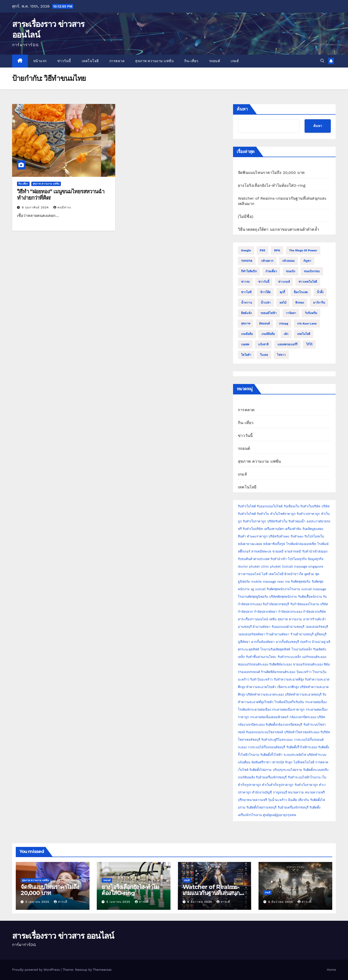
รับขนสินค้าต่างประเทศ (254, 559)
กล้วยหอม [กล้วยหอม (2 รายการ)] (288, 261)
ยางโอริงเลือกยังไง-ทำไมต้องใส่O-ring (272, 185)
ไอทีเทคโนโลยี (304, 762)
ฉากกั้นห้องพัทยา (263, 642)
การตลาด (117, 61)
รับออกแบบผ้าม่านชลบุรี (288, 627)
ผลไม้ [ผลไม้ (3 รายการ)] (283, 303)
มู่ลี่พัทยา (244, 642)
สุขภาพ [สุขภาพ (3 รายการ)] (246, 324)
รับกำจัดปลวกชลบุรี (276, 604)
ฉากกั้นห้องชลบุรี (287, 642)
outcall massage (314, 589)
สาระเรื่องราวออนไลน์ (253, 619)
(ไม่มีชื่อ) (246, 217)
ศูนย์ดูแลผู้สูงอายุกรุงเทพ (279, 815)
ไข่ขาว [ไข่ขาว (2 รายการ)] (281, 355)
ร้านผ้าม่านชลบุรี (302, 634)
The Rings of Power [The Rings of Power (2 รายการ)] (303, 250)
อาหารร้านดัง (312, 619)
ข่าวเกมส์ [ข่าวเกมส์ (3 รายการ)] (284, 282)
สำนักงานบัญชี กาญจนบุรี (269, 792)
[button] (322, 61)
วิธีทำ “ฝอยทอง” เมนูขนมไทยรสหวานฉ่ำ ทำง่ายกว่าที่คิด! (61, 195)
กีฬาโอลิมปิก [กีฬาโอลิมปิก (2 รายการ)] (249, 271)
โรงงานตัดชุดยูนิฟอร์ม (253, 597)
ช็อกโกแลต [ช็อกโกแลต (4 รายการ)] (301, 292)
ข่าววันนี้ (64, 61)
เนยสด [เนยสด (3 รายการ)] (245, 344)
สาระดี (61, 902)
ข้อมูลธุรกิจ (316, 559)
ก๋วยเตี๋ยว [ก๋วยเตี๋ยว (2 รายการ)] (271, 271)
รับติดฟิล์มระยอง (280, 664)
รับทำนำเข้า (279, 559)
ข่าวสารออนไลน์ (249, 574)
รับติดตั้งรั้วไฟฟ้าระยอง (302, 747)
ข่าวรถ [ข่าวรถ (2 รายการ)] (245, 282)
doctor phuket (249, 567)
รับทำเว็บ (263, 514)
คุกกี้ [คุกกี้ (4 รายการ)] (282, 292)
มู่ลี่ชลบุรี (320, 634)
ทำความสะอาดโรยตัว (261, 687)
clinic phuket (271, 567)
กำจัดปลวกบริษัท (314, 612)
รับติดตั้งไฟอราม (260, 770)
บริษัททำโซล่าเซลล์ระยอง (302, 732)
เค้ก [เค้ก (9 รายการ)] (286, 334)
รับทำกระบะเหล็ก (289, 657)
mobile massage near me (270, 582)
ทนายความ (296, 792)
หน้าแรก (40, 61)
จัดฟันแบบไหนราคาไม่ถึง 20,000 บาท (271, 173)
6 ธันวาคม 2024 (200, 902)
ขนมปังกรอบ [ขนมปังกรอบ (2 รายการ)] (312, 271)
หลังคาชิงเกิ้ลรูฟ (274, 544)
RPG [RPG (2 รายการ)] (277, 250)
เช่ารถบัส (278, 762)
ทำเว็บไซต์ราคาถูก (283, 514)
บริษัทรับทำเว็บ (277, 521)
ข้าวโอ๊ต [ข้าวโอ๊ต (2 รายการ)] (265, 292)
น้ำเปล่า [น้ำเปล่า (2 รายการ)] (266, 303)
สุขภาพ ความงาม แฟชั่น (154, 61)
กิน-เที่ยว (191, 61)
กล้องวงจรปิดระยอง (303, 717)
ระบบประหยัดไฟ (295, 755)
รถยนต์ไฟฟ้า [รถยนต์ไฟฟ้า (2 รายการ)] (269, 313)
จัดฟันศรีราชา (261, 762)
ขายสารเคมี (293, 551)
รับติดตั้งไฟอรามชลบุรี (262, 807)
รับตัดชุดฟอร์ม (301, 582)
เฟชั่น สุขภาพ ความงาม (285, 619)
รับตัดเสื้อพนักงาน (310, 597)
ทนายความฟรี (315, 792)
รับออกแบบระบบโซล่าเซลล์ (264, 732)
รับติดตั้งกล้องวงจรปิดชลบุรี (284, 725)
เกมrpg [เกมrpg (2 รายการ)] (283, 324)
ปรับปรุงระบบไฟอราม (287, 770)
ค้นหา (242, 109)
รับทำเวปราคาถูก (308, 514)
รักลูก (289, 762)
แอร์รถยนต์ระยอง (314, 657)
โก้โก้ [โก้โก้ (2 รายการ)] (309, 344)
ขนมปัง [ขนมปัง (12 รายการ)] (291, 271)
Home (331, 970)
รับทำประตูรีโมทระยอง (277, 740)
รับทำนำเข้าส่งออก (315, 551)
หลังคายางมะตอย (250, 544)
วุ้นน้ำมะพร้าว (278, 800)
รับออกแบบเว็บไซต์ (270, 506)
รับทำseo (297, 536)
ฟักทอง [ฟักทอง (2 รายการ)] (300, 303)
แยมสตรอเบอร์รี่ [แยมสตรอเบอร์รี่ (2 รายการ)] (287, 344)
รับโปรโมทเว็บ (314, 536)
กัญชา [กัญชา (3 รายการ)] (307, 261)
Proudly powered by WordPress (36, 970)
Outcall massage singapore (303, 567)
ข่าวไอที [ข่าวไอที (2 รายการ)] (246, 292)
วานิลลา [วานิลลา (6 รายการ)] (291, 313)
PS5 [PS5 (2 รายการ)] (263, 250)
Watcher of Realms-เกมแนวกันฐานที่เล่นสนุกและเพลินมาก (211, 893)
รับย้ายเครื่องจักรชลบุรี (271, 777)
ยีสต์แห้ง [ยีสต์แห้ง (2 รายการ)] (246, 313)
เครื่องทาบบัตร (274, 529)
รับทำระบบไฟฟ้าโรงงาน (304, 777)
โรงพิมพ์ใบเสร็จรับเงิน (289, 702)
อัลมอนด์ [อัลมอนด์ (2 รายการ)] (264, 324)
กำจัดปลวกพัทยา (265, 612)
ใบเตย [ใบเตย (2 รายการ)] (264, 355)
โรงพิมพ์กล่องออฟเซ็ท (301, 544)
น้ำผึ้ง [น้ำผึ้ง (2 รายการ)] (320, 292)
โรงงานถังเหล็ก (302, 649)
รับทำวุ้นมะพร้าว (261, 679)
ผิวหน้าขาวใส (294, 574)
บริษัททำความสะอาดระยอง (265, 695)
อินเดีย (293, 800)
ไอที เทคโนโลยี (272, 574)
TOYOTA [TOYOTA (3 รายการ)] (247, 261)
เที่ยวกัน (304, 800)
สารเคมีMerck (261, 551)
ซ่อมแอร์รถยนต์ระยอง (253, 664)
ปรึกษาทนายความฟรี (252, 800)
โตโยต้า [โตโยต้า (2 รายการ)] (246, 355)
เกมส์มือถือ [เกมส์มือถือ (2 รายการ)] (268, 334)
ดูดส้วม (309, 574)
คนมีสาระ (62, 207)
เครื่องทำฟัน (293, 529)
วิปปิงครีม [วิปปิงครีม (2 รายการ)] (311, 313)
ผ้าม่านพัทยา (262, 627)
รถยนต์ (215, 61)
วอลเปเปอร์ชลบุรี (317, 627)
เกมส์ (235, 61)
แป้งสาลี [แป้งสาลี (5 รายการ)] (263, 344)
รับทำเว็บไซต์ (247, 506)
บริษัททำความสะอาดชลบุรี (303, 695)
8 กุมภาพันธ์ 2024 (36, 207)
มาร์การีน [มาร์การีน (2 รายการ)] (319, 303)
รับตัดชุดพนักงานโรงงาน (283, 589)
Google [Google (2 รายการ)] (246, 250)
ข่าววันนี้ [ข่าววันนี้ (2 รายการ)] (264, 282)
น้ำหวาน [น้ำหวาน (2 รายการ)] (247, 303)
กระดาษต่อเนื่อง (316, 702)
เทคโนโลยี (90, 61)
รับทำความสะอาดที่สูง (289, 679)
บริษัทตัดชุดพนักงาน (283, 597)
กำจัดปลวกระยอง (290, 612)
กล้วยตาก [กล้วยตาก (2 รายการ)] (267, 261)
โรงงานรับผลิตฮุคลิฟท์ (275, 649)
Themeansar (102, 970)
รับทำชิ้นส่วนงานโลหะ (261, 657)
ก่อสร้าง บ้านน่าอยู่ (313, 642)
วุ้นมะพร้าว (304, 672)
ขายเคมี (278, 551)
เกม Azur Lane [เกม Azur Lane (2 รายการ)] (307, 324)
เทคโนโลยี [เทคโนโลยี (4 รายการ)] (304, 334)
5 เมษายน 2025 (38, 902)
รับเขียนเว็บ (291, 506)
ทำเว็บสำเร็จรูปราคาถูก (278, 785)
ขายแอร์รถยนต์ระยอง (308, 664)
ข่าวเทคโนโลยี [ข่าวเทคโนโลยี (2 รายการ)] (308, 282)
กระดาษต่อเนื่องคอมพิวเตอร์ (269, 717)
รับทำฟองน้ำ (297, 521)
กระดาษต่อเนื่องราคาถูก (288, 710)
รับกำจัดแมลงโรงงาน (305, 604)
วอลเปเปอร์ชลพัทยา (251, 634)
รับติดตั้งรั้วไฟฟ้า (271, 755)
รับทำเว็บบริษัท (310, 506)
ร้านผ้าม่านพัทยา (278, 634)
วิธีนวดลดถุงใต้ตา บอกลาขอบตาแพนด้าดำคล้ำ (279, 229)
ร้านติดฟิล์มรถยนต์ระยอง (278, 672)
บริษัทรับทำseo (279, 536)
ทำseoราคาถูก (257, 536)
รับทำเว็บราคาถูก (254, 521)
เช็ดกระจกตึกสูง (288, 687)
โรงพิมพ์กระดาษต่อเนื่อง (254, 710)
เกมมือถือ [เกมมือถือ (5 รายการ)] (247, 334)
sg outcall (258, 589)
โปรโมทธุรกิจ (297, 559)
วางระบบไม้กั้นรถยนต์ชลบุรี (266, 747)
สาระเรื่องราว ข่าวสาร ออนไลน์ (63, 936)
